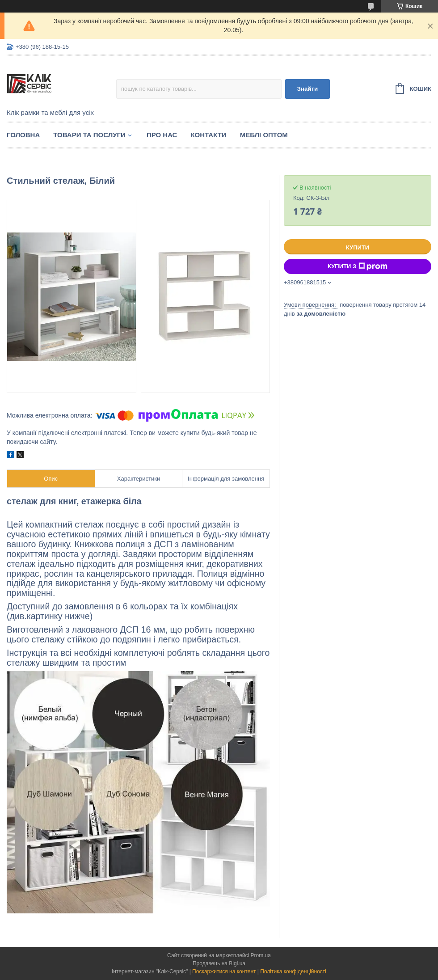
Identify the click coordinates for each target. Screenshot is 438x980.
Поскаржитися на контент (224, 972)
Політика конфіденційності (293, 972)
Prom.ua (261, 955)
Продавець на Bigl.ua (219, 963)
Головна (23, 135)
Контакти (208, 135)
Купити (358, 247)
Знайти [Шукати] (308, 89)
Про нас (162, 135)
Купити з (358, 266)
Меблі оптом (264, 135)
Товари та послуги (89, 135)
